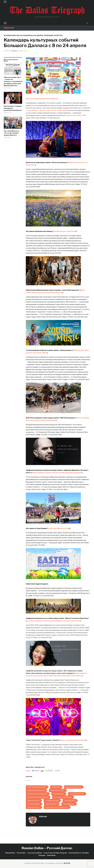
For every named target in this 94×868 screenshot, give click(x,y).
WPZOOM (67, 863)
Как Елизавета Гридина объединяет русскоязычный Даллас (13, 108)
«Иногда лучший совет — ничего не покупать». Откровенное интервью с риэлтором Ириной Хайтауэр (13, 81)
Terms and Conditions (35, 853)
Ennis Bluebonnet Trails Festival (65, 231)
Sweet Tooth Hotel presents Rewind (73, 740)
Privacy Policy (21, 853)
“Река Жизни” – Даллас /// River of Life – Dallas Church (48, 110)
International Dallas (13, 35)
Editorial (15, 51)
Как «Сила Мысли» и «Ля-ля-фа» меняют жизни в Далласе (11, 133)
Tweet (28, 771)
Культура (58, 35)
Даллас (40, 35)
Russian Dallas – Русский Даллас (47, 848)
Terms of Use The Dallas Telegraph (55, 853)
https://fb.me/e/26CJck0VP (76, 115)
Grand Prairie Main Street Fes (58, 528)
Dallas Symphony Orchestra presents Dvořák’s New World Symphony (57, 473)
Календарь (49, 35)
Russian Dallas (30, 35)
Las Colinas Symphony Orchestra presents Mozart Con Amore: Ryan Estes (53, 621)
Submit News (51, 855)
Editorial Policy (10, 853)
